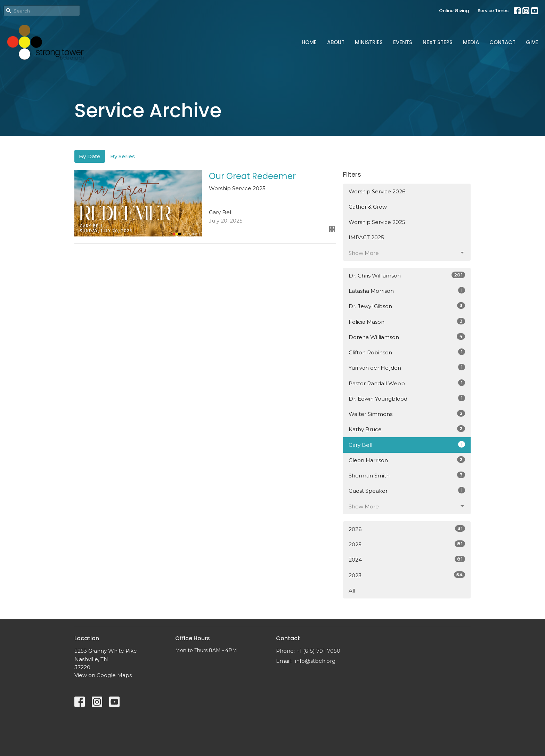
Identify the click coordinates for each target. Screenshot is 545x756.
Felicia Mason (407, 321)
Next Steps (438, 42)
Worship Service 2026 (377, 191)
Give (532, 42)
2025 (407, 544)
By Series (123, 156)
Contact (502, 42)
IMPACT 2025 (366, 237)
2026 (407, 529)
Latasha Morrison (407, 291)
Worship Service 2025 (377, 222)
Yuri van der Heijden (407, 367)
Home (309, 42)
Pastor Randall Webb (407, 383)
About (336, 42)
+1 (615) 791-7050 (318, 651)
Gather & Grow (368, 207)
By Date (90, 156)
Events (403, 42)
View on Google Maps (103, 675)
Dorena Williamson (407, 337)
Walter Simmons (407, 414)
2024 (407, 559)
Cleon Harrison (407, 460)
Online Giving (454, 11)
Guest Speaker (407, 490)
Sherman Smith (407, 475)
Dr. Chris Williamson (407, 275)
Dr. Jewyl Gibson (407, 306)
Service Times (493, 11)
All (352, 591)
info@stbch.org (315, 661)
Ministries (369, 42)
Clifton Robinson (407, 352)
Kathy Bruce (407, 429)
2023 (407, 575)
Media (471, 42)
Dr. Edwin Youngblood (407, 398)
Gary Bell (407, 445)
